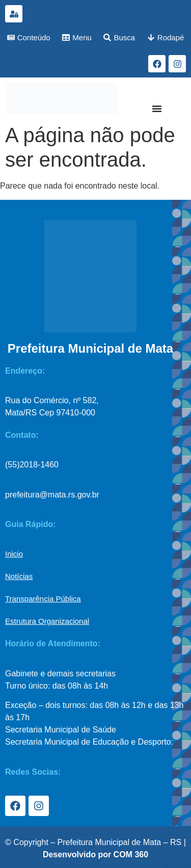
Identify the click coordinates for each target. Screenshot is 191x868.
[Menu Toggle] (157, 109)
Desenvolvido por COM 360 (95, 854)
